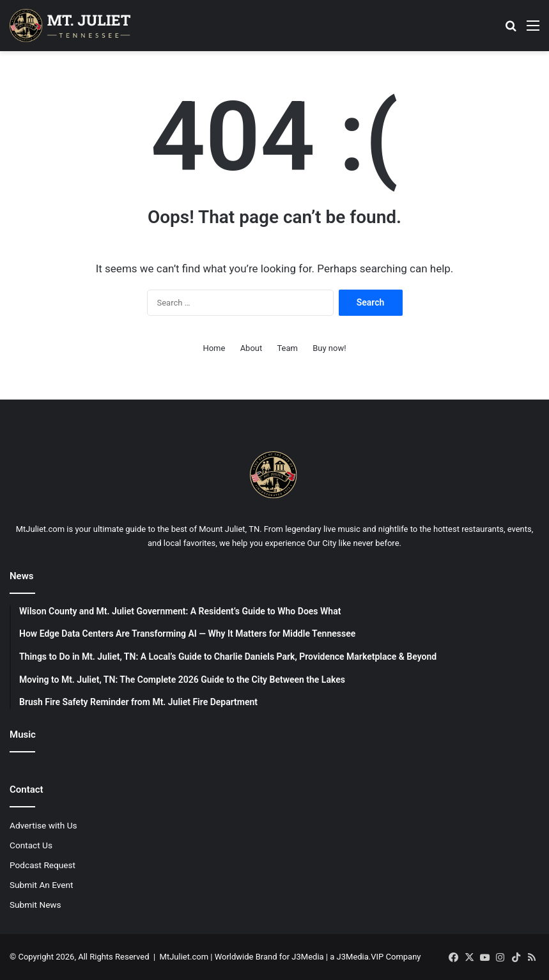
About (251, 348)
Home (214, 348)
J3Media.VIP (360, 957)
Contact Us (31, 845)
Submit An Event (42, 885)
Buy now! (329, 348)
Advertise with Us (43, 825)
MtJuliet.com (184, 957)
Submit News (35, 905)
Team (287, 348)
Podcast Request (43, 865)
